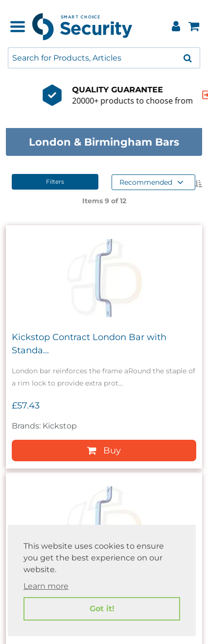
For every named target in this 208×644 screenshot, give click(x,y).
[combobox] (104, 58)
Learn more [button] (46, 586)
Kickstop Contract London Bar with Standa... (89, 344)
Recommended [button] (151, 182)
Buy (104, 451)
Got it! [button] (102, 609)
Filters (55, 182)
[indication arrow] (173, 95)
